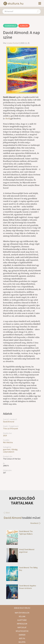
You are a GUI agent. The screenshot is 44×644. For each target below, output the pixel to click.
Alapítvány (22, 620)
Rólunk (22, 616)
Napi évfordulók (22, 613)
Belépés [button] (22, 642)
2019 (5, 435)
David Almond (9, 422)
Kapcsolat (22, 627)
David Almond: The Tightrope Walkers (19, 533)
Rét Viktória (8, 442)
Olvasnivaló (10, 26)
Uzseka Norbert (13, 43)
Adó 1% (22, 638)
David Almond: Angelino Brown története (21, 587)
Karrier (22, 635)
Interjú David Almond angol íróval (20, 551)
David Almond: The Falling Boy (22, 569)
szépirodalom (9, 452)
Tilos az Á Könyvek (11, 428)
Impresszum (22, 624)
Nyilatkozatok (22, 631)
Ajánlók (24, 26)
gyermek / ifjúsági (10, 449)
